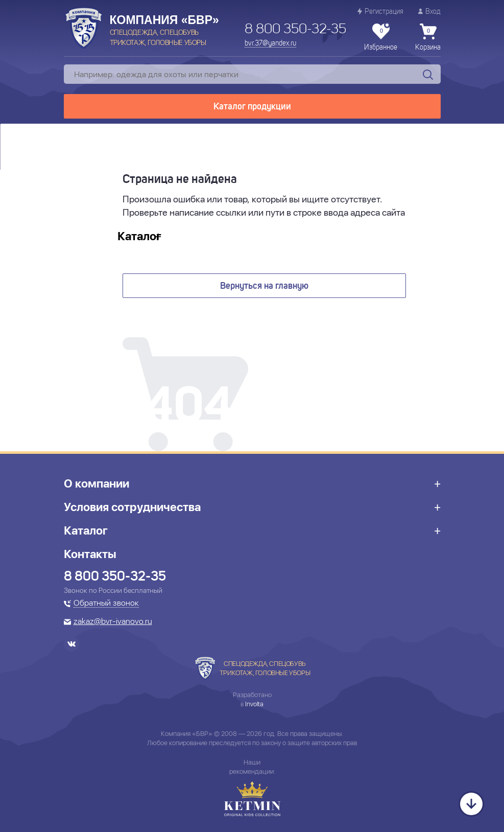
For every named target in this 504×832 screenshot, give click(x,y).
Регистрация (380, 11)
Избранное (381, 37)
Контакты (90, 554)
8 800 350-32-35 (295, 30)
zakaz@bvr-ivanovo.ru (113, 622)
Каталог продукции (252, 107)
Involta (254, 704)
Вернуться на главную (264, 286)
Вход (429, 11)
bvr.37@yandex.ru (270, 43)
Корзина (428, 37)
